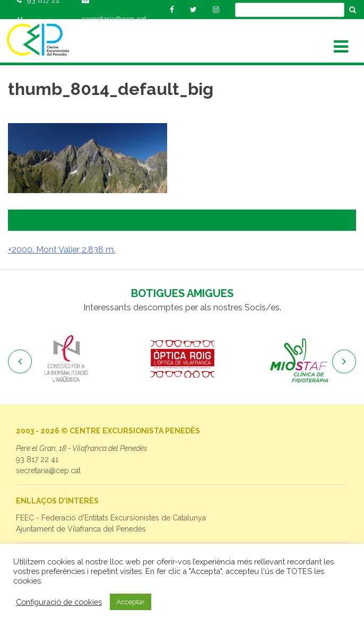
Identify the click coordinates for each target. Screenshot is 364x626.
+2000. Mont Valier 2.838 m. (62, 250)
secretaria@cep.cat (48, 471)
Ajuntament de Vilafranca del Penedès (81, 529)
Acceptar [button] (131, 602)
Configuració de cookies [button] (59, 602)
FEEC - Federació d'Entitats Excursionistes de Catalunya (111, 518)
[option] (66, 359)
